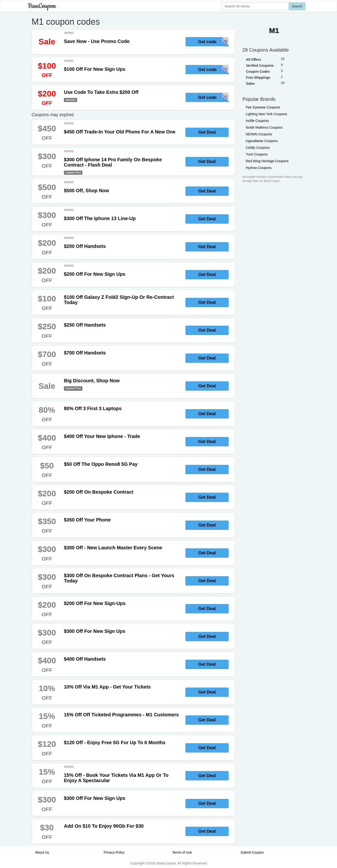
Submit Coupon (252, 852)
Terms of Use (182, 852)
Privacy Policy (114, 852)
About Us (42, 852)
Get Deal (207, 132)
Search (297, 6)
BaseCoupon (42, 6)
